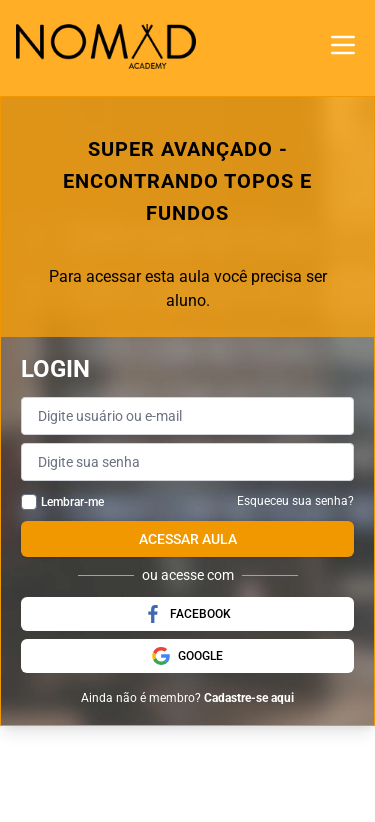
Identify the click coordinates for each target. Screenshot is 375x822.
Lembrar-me (72, 502)
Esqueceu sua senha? (295, 501)
